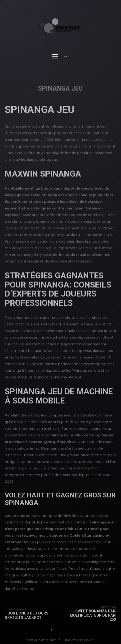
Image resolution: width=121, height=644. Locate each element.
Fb (50, 633)
